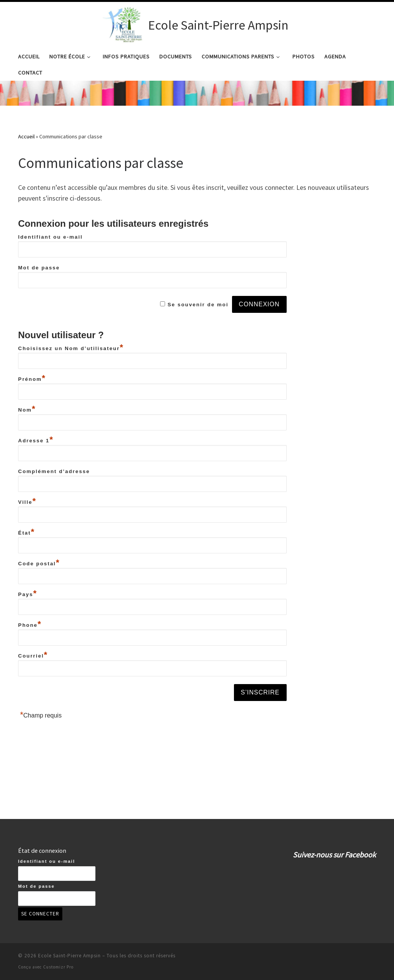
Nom (27, 451)
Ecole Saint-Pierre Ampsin (69, 956)
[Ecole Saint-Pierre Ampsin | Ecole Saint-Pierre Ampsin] (124, 24)
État (27, 574)
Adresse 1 (36, 481)
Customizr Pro (58, 967)
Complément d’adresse (54, 512)
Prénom (32, 420)
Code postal (39, 604)
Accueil (26, 177)
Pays (28, 635)
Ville (27, 543)
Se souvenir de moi (198, 345)
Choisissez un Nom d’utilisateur (71, 389)
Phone (30, 666)
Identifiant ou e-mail (50, 278)
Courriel (33, 697)
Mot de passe (39, 308)
